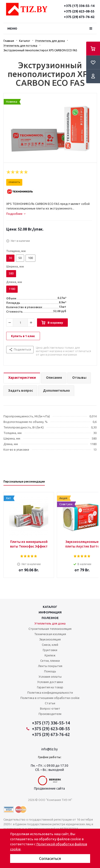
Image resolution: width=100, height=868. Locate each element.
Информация (50, 612)
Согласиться (50, 859)
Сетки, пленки (50, 661)
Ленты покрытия (50, 666)
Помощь (50, 671)
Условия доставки (50, 682)
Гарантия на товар (50, 687)
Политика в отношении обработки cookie (50, 698)
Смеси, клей (50, 645)
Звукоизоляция (50, 639)
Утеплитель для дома (50, 623)
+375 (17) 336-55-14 (79, 6)
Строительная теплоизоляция (50, 629)
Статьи (50, 703)
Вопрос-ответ (50, 708)
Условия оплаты (50, 677)
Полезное (50, 618)
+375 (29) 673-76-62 (79, 17)
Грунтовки (50, 650)
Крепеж (50, 655)
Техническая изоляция (50, 634)
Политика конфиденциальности (50, 693)
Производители (50, 714)
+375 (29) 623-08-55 (79, 11)
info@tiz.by (50, 749)
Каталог (50, 607)
